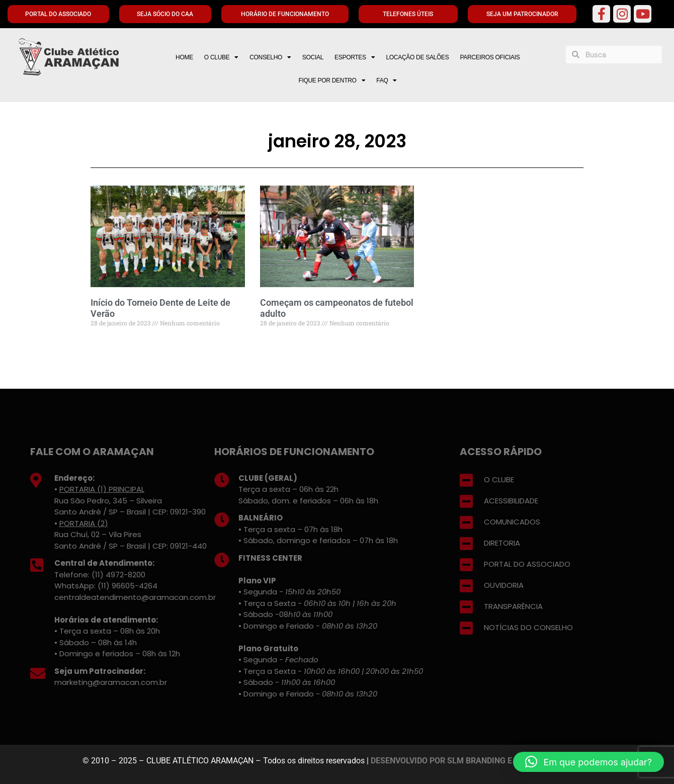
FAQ (387, 80)
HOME (184, 57)
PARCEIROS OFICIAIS (490, 57)
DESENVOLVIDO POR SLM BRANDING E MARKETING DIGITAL (481, 761)
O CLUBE (221, 57)
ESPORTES (355, 57)
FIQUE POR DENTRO (332, 80)
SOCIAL (313, 57)
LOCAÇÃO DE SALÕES (417, 57)
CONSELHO (270, 57)
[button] (588, 762)
